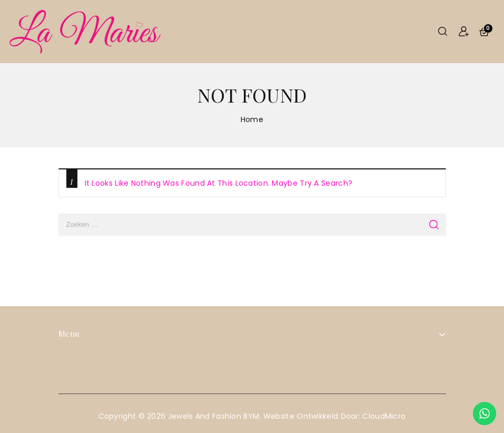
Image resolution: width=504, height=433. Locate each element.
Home (252, 119)
